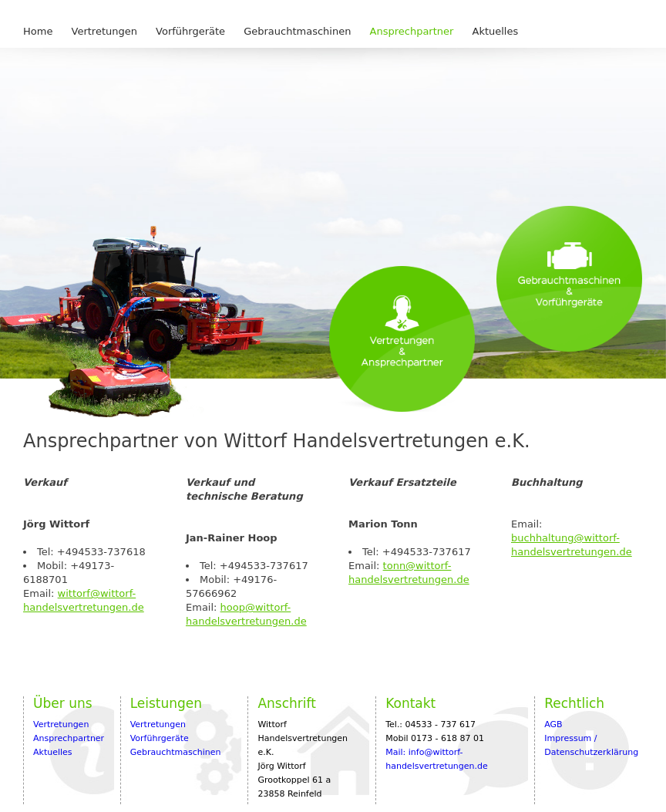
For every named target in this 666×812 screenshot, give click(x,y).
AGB (553, 724)
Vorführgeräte (190, 31)
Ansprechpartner (412, 31)
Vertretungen (104, 31)
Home (38, 31)
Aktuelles (496, 31)
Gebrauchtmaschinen (297, 31)
